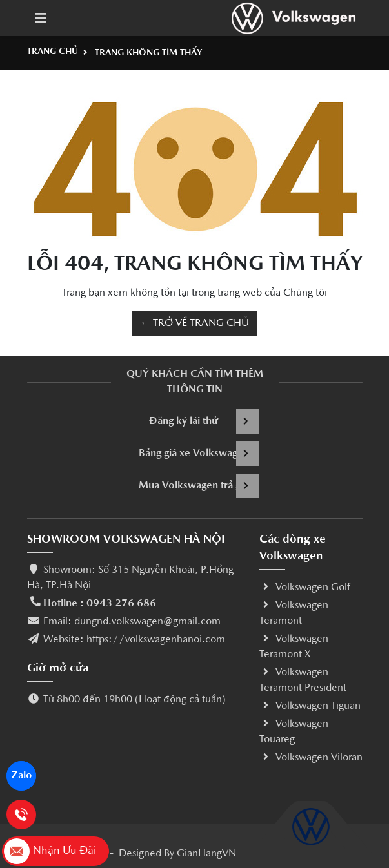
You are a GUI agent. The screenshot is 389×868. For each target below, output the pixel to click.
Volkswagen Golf (305, 588)
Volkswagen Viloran (311, 758)
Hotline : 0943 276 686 (100, 604)
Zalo (22, 776)
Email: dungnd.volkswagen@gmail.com (132, 622)
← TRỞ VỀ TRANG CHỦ (194, 323)
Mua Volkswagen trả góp (199, 486)
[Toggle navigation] (41, 18)
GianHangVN (206, 854)
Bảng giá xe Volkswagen (199, 454)
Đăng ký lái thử (204, 421)
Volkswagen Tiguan (310, 706)
